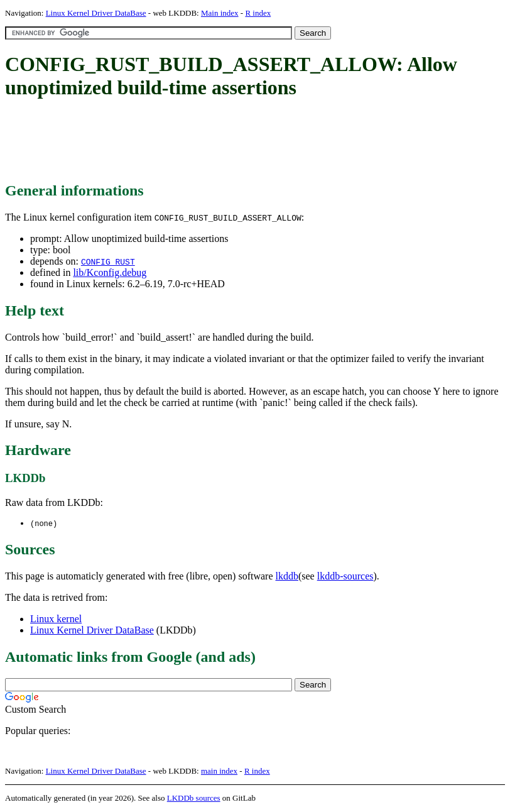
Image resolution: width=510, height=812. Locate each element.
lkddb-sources (345, 577)
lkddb (287, 577)
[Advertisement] (234, 141)
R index (258, 13)
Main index (220, 13)
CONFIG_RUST (108, 261)
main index (219, 771)
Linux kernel (56, 619)
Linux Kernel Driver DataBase (96, 13)
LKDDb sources (194, 798)
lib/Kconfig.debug (110, 272)
